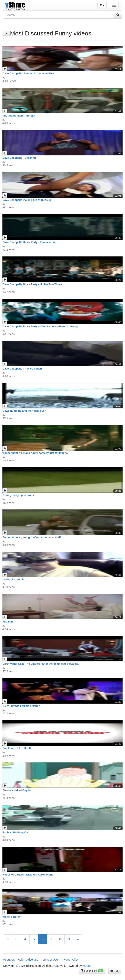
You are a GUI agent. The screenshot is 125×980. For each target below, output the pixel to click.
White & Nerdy (12, 917)
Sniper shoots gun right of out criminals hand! (32, 537)
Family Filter (92, 971)
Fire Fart (8, 622)
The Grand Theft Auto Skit (19, 116)
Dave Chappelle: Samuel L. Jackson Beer (28, 73)
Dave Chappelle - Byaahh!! (19, 158)
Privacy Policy (70, 960)
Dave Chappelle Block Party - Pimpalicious (29, 242)
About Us (9, 960)
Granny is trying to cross (18, 495)
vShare (87, 966)
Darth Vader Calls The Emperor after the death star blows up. (41, 664)
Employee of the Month (17, 748)
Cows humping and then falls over (24, 411)
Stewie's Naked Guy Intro (18, 790)
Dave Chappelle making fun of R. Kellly (27, 200)
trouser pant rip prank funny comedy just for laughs (35, 453)
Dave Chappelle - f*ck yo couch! (23, 369)
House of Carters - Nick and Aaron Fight (28, 875)
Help (20, 960)
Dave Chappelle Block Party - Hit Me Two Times (32, 284)
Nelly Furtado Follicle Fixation (21, 706)
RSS (115, 971)
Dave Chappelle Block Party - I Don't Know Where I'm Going (40, 326)
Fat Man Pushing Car (16, 832)
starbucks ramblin (14, 579)
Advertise (32, 960)
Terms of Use (49, 960)
